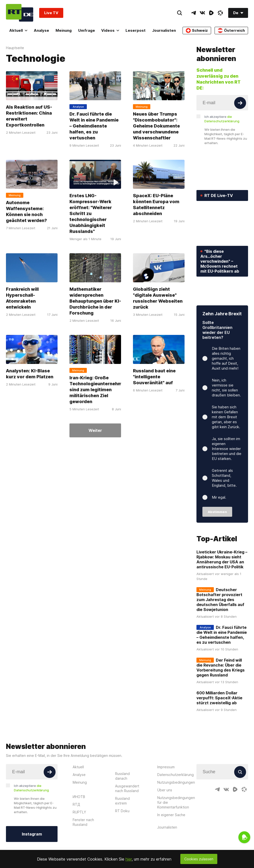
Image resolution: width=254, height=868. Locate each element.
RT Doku (122, 834)
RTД (76, 827)
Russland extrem (122, 824)
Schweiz (197, 31)
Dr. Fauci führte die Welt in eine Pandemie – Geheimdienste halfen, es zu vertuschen (94, 126)
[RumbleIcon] (211, 13)
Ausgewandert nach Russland (127, 811)
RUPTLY (79, 835)
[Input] (222, 103)
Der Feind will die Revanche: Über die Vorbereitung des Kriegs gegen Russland (221, 691)
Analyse (41, 30)
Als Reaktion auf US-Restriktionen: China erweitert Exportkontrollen (29, 116)
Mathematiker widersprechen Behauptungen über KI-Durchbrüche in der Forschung (95, 301)
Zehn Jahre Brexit (222, 337)
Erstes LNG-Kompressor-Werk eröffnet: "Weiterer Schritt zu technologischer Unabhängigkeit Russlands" (91, 213)
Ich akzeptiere (222, 119)
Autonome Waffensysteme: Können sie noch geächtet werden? (26, 211)
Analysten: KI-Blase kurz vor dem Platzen (30, 374)
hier (129, 859)
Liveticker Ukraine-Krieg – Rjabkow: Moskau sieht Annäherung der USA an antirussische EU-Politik (222, 583)
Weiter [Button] (95, 430)
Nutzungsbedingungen (176, 805)
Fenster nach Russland (83, 845)
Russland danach (122, 799)
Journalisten (164, 30)
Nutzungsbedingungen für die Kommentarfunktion (176, 825)
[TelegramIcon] (193, 13)
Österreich (231, 31)
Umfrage (87, 30)
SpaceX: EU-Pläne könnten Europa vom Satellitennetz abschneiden (156, 205)
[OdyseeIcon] (220, 13)
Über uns (165, 813)
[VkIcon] (202, 13)
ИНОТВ (79, 820)
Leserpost (136, 30)
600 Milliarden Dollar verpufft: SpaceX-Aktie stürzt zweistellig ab (219, 721)
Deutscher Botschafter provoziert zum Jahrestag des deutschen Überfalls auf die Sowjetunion (220, 623)
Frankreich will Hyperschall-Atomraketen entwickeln (22, 298)
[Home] (20, 13)
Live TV (51, 13)
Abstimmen (217, 535)
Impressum (166, 790)
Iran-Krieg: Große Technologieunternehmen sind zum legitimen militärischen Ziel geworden (98, 390)
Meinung (64, 30)
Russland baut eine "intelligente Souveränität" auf (154, 377)
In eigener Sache (171, 838)
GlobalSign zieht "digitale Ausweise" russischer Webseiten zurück (158, 298)
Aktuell (18, 30)
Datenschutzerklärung (175, 798)
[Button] (240, 103)
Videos (110, 30)
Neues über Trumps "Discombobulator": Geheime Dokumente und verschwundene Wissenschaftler (156, 126)
